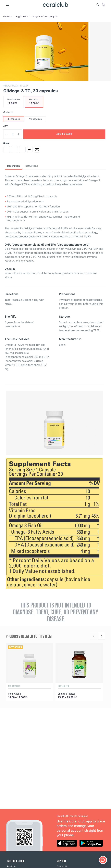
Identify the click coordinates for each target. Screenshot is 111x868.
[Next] (102, 636)
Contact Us (62, 866)
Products (11, 866)
